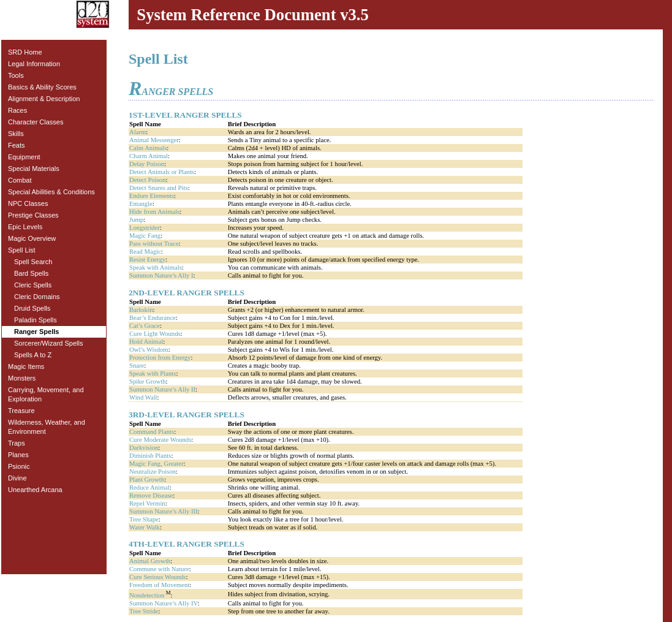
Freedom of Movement (159, 585)
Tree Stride (144, 611)
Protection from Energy (160, 358)
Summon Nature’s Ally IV (163, 603)
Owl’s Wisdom (149, 350)
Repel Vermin (147, 503)
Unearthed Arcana (35, 490)
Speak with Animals (156, 267)
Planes (18, 455)
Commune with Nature (159, 569)
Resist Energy (147, 260)
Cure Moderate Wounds (160, 440)
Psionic (19, 466)
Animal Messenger (154, 140)
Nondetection (147, 595)
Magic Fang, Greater (156, 464)
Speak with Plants (153, 374)
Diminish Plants (150, 456)
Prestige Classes (33, 215)
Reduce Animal (149, 487)
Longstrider (145, 228)
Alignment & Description (44, 99)
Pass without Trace (154, 244)
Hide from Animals (154, 212)
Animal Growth (150, 561)
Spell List (22, 250)
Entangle (141, 204)
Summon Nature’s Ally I (161, 275)
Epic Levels (25, 227)
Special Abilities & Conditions (51, 192)
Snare (137, 366)
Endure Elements (152, 196)
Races (17, 110)
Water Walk (145, 527)
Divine (17, 478)
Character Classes (36, 122)
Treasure (21, 411)
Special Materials (34, 169)
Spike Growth (148, 381)
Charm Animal (149, 156)
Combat (20, 180)
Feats (17, 145)
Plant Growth (147, 480)
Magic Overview (32, 238)
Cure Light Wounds (155, 334)
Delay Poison (147, 164)
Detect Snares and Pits (159, 188)
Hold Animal (146, 342)
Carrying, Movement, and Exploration (46, 394)
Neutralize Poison (153, 472)
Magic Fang (145, 236)
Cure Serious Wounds (157, 577)
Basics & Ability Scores (42, 87)
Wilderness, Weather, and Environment (47, 427)
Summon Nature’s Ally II (162, 389)
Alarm (138, 132)
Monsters (22, 378)
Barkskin (141, 310)
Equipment (24, 157)
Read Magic (145, 252)
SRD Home (25, 52)
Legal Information (34, 64)
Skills (16, 134)
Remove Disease (151, 495)
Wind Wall (143, 397)
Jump (136, 220)
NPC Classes (28, 203)
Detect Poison (148, 180)
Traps (17, 443)
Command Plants (152, 432)
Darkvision (144, 448)
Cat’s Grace (145, 326)
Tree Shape (144, 519)
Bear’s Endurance (153, 318)
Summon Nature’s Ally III (164, 511)
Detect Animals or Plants (162, 172)
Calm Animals (148, 148)
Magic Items (26, 366)
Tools (16, 75)
